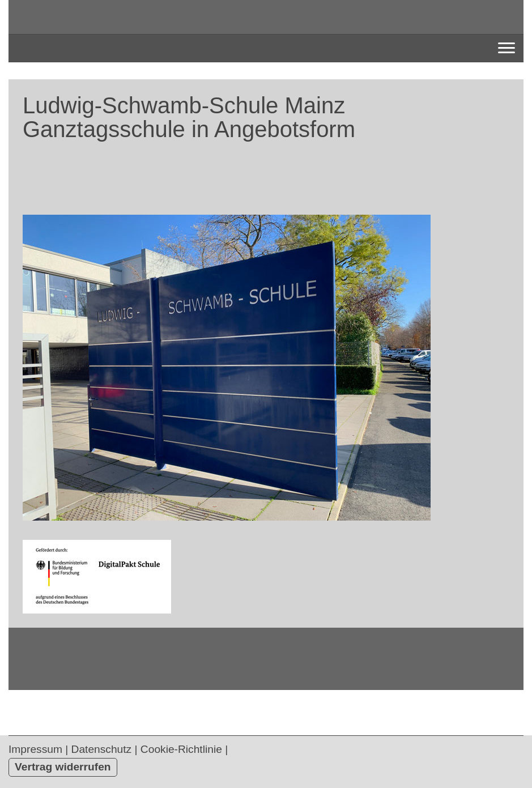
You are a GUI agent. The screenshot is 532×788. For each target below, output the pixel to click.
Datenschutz (102, 749)
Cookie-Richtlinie (181, 749)
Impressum (35, 749)
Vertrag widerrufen (63, 767)
